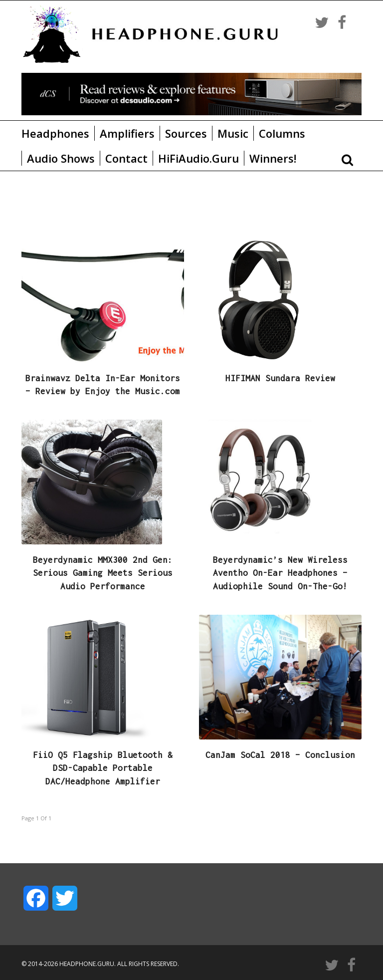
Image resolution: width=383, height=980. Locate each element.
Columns (282, 133)
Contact (126, 158)
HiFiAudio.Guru (198, 158)
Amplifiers (127, 133)
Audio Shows (61, 158)
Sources (186, 133)
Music (233, 133)
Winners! (273, 158)
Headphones (55, 133)
